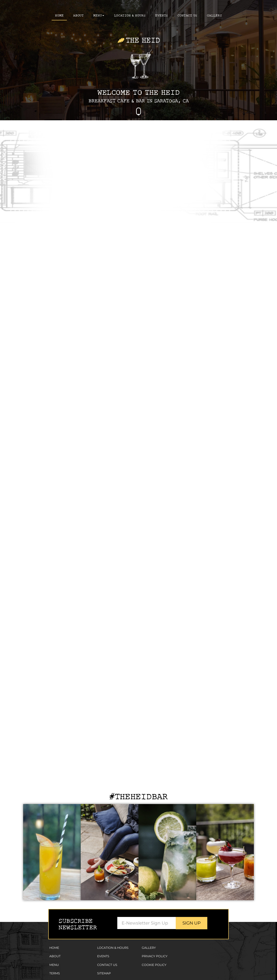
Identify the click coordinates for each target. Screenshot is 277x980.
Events (162, 15)
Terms (55, 973)
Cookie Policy (154, 965)
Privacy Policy (155, 956)
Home (59, 15)
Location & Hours (130, 15)
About (78, 15)
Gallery (149, 948)
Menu (54, 965)
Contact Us (187, 15)
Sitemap (104, 973)
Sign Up (192, 923)
